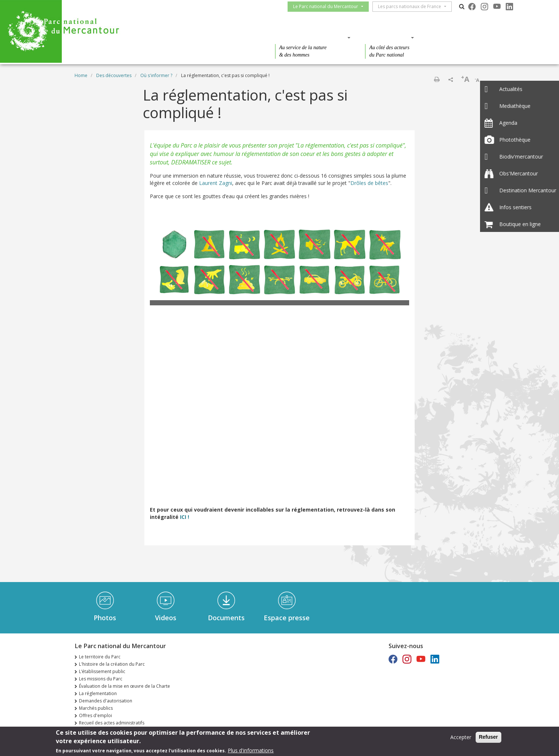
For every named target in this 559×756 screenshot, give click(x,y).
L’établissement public (102, 671)
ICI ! (184, 517)
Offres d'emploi (95, 715)
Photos (105, 618)
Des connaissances (311, 37)
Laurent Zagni (216, 183)
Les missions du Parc (101, 679)
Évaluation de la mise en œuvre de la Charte (125, 686)
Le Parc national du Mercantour (329, 6)
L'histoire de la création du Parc (112, 664)
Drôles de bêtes (369, 183)
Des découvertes (225, 37)
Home (81, 75)
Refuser (488, 737)
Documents (226, 618)
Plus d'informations (251, 750)
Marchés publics (96, 708)
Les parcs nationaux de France (412, 6)
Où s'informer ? (156, 75)
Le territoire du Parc (100, 657)
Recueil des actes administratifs (112, 723)
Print (437, 79)
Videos (166, 618)
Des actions (387, 37)
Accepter (461, 737)
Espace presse (287, 618)
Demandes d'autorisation (106, 701)
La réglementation (98, 693)
